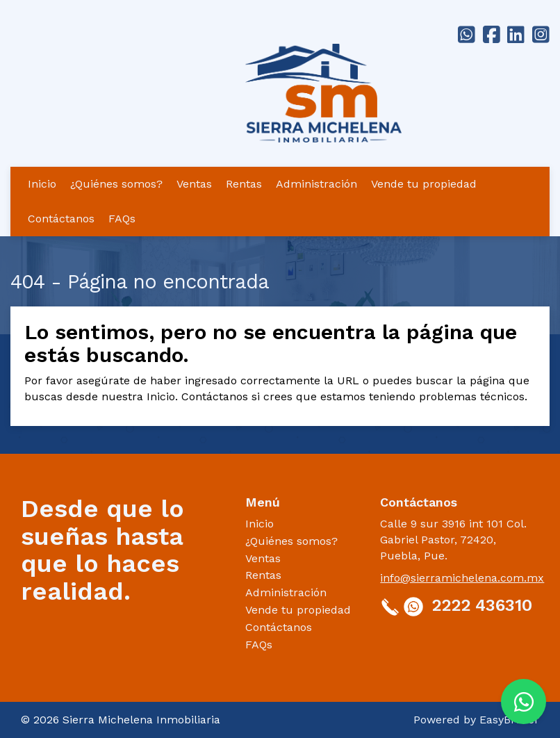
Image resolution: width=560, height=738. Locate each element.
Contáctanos (61, 219)
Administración (316, 184)
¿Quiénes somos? (116, 184)
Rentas (244, 184)
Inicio (42, 184)
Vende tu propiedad (424, 184)
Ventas (194, 184)
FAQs (122, 219)
